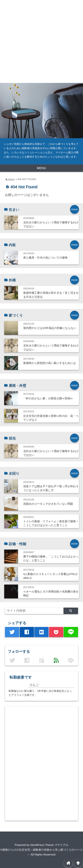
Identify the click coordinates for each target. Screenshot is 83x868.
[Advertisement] (41, 41)
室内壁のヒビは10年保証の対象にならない (50, 328)
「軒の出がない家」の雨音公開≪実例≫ (48, 398)
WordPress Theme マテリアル (49, 845)
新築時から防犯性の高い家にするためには (50, 363)
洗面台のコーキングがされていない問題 (48, 504)
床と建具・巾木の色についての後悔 (45, 258)
